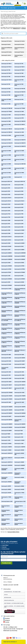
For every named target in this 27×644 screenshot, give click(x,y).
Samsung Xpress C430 (7, 501)
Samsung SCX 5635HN (20, 413)
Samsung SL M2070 (19, 458)
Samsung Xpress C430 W (20, 502)
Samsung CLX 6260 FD (6, 147)
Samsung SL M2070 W (7, 462)
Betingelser (8, 597)
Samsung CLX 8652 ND (6, 169)
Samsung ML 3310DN (7, 266)
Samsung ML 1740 (6, 214)
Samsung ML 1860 (19, 217)
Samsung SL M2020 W (7, 453)
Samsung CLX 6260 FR (20, 146)
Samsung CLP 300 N (6, 64)
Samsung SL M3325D (7, 482)
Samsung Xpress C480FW (6, 511)
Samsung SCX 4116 (6, 375)
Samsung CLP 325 (6, 70)
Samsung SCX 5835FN (20, 424)
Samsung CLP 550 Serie (19, 85)
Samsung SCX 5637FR (7, 420)
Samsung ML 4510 (6, 276)
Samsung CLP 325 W (6, 73)
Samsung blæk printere (13, 532)
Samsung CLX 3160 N (20, 115)
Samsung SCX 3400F (20, 361)
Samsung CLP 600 (6, 89)
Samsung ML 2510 (19, 240)
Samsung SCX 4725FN (7, 396)
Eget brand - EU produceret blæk (14, 603)
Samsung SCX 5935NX (20, 427)
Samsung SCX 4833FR (7, 410)
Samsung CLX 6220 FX (20, 140)
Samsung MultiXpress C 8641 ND (7, 294)
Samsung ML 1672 (6, 211)
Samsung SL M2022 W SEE (7, 458)
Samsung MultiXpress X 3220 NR (20, 324)
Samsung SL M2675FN (7, 465)
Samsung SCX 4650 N (20, 385)
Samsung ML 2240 (19, 233)
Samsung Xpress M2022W (6, 520)
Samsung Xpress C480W (19, 511)
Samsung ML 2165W (19, 230)
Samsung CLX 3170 (6, 118)
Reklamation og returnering (10, 631)
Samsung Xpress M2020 (19, 515)
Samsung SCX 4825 (6, 402)
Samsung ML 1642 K (19, 201)
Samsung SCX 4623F (6, 382)
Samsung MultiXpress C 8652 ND (7, 302)
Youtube (6, 622)
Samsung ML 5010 (19, 276)
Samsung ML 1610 (19, 188)
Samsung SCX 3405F (20, 364)
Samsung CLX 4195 (19, 132)
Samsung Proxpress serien (19, 48)
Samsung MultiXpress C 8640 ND (20, 289)
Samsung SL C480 (19, 443)
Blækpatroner (17, 28)
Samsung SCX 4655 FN (19, 389)
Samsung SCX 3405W (20, 368)
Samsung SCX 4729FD (7, 399)
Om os (6, 595)
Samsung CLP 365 (6, 77)
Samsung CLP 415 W (6, 80)
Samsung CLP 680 (6, 104)
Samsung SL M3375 (6, 486)
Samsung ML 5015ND (20, 279)
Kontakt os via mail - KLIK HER (11, 585)
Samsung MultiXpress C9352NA (7, 311)
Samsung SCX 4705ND (7, 392)
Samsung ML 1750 (19, 214)
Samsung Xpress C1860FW (19, 498)
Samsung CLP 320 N (19, 67)
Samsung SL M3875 (6, 489)
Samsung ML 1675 (19, 211)
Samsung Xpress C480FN (19, 506)
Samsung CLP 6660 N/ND (6, 100)
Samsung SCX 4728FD (20, 396)
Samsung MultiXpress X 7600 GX (20, 338)
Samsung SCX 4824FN (20, 399)
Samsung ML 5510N (19, 282)
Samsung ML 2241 (19, 237)
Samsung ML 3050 (6, 263)
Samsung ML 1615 (6, 191)
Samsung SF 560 (19, 431)
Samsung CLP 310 (19, 64)
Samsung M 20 (18, 177)
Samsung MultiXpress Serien (7, 48)
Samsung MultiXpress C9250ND (20, 302)
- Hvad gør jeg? (13, 629)
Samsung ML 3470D (19, 266)
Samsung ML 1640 (19, 194)
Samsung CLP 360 (19, 73)
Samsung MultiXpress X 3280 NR (7, 329)
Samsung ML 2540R (6, 246)
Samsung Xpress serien (19, 56)
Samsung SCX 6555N (6, 431)
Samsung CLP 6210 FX (20, 92)
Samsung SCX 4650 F (7, 385)
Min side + (18, 4)
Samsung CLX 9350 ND (19, 173)
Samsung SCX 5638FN (7, 424)
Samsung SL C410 (19, 437)
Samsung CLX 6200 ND (19, 136)
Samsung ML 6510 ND (20, 285)
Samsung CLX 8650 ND (6, 164)
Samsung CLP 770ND (20, 108)
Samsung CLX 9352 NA (6, 178)
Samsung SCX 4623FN (20, 382)
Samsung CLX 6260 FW (6, 151)
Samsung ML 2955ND (20, 259)
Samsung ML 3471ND (20, 269)
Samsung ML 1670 (19, 207)
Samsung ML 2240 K (6, 237)
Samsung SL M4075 (6, 493)
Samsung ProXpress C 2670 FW (20, 351)
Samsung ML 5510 (6, 282)
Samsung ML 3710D (6, 272)
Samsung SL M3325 (19, 477)
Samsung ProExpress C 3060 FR (7, 346)
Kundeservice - (12, 592)
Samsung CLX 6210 (6, 140)
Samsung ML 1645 (6, 204)
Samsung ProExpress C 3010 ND (20, 342)
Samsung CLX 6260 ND (19, 151)
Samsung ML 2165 (6, 230)
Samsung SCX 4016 (6, 372)
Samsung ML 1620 (19, 191)
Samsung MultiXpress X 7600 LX (7, 342)
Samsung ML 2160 (6, 227)
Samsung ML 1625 (6, 194)
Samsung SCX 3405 (6, 364)
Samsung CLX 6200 (6, 135)
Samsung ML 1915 (6, 224)
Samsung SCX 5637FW (18, 420)
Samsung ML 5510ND (7, 285)
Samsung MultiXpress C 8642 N (20, 294)
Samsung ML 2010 (19, 224)
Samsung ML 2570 (6, 250)
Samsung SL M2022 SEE (19, 454)
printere (24, 28)
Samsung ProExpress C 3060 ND (20, 346)
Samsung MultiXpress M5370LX (20, 316)
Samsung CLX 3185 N (20, 124)
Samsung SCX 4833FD (20, 407)
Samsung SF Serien (19, 52)
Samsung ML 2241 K (6, 240)
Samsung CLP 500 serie (19, 80)
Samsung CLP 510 (6, 84)
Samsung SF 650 (19, 434)
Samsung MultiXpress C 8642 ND (7, 298)
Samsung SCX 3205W (20, 358)
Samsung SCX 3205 (6, 358)
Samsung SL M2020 (19, 450)
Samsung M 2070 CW (7, 181)
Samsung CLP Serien (7, 41)
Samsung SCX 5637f (6, 416)
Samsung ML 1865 (6, 220)
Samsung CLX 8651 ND (20, 164)
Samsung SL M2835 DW (19, 469)
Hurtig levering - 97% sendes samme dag (14, 607)
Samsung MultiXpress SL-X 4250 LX (20, 320)
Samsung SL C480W (6, 450)
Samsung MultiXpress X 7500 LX (7, 338)
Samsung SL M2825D (20, 465)
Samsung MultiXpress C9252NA (7, 307)
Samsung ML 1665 (6, 207)
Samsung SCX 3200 (19, 355)
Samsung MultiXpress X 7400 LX (7, 333)
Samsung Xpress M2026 (19, 520)
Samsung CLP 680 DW (19, 104)
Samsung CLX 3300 (19, 129)
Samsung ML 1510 (6, 188)
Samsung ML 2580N (19, 250)
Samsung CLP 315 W (6, 67)
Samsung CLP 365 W (20, 77)
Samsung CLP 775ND (7, 111)
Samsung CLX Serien (20, 41)
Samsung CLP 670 (19, 99)
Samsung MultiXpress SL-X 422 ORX (7, 320)
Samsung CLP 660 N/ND (19, 96)
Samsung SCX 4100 (19, 372)
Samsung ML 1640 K (6, 198)
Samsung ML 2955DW (7, 259)
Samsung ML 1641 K (6, 201)
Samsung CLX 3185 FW (6, 125)
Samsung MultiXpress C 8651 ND (20, 298)
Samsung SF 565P (6, 434)
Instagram (7, 620)
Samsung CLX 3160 (6, 115)
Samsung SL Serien (6, 55)
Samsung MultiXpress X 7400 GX (20, 329)
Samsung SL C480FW (20, 447)
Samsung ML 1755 (6, 217)
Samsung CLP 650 (6, 95)
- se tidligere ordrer (10, 627)
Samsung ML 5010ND (7, 279)
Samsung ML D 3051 (6, 289)
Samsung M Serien (6, 44)
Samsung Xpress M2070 (19, 524)
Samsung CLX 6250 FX (20, 143)
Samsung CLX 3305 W (7, 132)
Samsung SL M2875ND (4, 478)
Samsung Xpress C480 (6, 506)
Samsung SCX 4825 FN (19, 403)
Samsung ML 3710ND (20, 272)
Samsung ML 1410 (6, 185)
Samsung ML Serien (19, 44)
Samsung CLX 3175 (19, 118)
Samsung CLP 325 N (19, 70)
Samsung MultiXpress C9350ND (20, 307)
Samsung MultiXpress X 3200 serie (7, 324)
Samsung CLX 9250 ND (19, 169)
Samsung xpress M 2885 (6, 515)
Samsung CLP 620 (6, 92)
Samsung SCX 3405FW (5, 368)
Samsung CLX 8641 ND (6, 160)
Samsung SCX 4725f (19, 392)
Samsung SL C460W (6, 443)
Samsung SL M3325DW (18, 482)
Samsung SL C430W (19, 440)
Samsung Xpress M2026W (6, 524)
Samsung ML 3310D (19, 263)
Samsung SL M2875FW (18, 474)
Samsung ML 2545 (19, 246)
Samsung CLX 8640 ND (19, 156)
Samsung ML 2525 (6, 243)
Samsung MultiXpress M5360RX (7, 316)
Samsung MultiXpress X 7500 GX (20, 333)
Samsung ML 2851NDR (20, 253)
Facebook (6, 618)
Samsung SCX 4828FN (7, 407)
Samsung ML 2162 (19, 227)
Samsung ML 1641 (19, 198)
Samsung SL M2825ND (4, 469)
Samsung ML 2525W (19, 243)
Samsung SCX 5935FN (7, 427)
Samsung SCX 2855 (6, 355)
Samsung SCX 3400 (6, 361)
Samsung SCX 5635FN (7, 413)
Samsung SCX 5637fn (20, 416)
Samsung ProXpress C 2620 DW (7, 351)
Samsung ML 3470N (6, 269)
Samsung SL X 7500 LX (19, 493)
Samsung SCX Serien (7, 52)
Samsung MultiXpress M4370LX (20, 311)
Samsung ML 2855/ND (7, 256)
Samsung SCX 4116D (19, 375)
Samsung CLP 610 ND (20, 89)
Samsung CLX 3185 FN (20, 121)
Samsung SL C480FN (7, 447)
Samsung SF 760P (6, 437)
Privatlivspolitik (9, 600)
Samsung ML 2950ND (20, 256)
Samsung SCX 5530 (19, 410)
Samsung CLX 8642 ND (19, 160)
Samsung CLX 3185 (6, 121)
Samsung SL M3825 (19, 486)
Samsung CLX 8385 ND (6, 156)
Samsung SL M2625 (19, 462)
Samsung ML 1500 (19, 185)
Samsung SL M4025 (19, 489)
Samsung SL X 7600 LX (6, 498)
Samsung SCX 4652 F (7, 388)
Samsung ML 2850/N (6, 253)
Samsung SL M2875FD (7, 473)
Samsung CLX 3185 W (7, 129)
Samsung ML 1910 (19, 220)
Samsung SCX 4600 (19, 378)
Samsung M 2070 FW (20, 181)
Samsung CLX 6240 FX (7, 143)
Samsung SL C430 (6, 440)
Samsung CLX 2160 (19, 111)
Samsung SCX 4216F (6, 378)
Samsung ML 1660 (19, 204)
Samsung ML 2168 (6, 233)
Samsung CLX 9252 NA (6, 173)
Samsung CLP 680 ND (7, 108)
